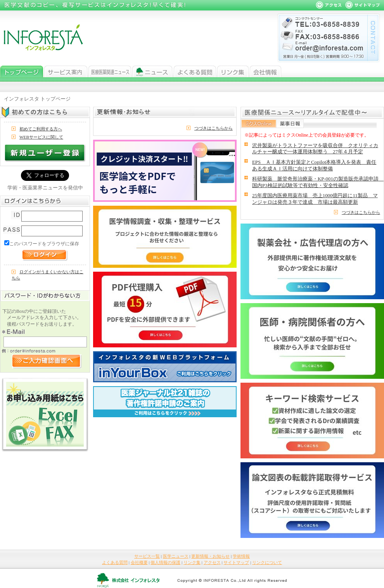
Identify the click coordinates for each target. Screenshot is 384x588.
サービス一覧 (66, 71)
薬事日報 (290, 124)
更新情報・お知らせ (210, 556)
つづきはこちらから (214, 128)
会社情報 (266, 71)
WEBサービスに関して (41, 137)
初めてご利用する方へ (41, 129)
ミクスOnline (259, 124)
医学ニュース (110, 71)
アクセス (212, 562)
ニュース (152, 71)
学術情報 (241, 556)
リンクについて (267, 562)
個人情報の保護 (165, 562)
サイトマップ (236, 562)
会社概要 (139, 562)
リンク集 (233, 71)
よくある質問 (195, 71)
